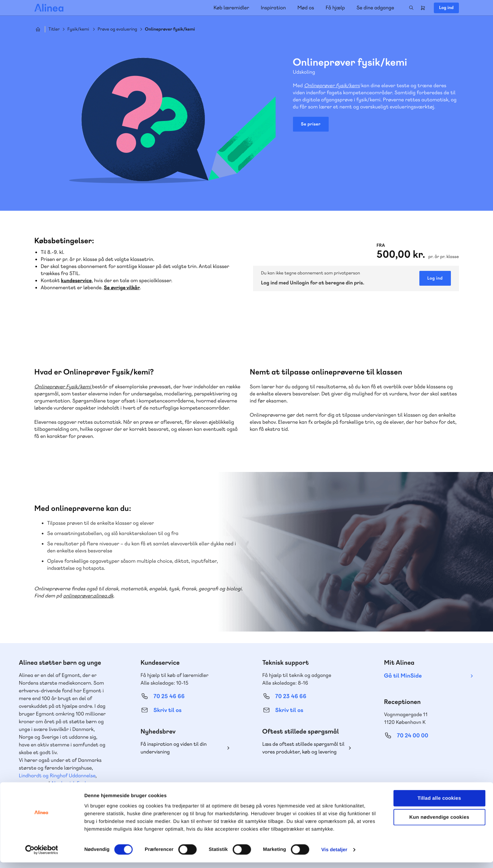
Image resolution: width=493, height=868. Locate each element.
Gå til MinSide (403, 676)
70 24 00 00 (413, 736)
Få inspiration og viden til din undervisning (174, 748)
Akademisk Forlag (71, 783)
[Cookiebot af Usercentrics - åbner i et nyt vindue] (42, 855)
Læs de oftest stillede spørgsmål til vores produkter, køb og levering (304, 748)
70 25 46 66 (169, 696)
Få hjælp (335, 8)
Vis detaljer (334, 855)
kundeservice (77, 280)
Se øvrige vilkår (122, 287)
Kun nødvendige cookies (439, 823)
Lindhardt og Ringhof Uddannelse (57, 776)
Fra (381, 245)
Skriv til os (167, 710)
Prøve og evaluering (118, 29)
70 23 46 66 (291, 696)
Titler (54, 29)
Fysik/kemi (78, 29)
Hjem (38, 29)
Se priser (311, 124)
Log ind (446, 8)
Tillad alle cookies (439, 804)
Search (411, 8)
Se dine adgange (375, 8)
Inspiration (273, 8)
